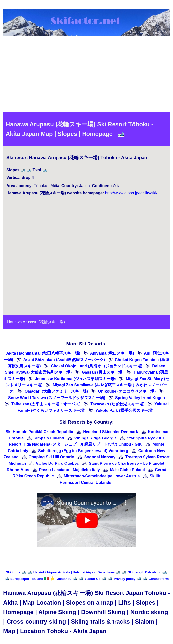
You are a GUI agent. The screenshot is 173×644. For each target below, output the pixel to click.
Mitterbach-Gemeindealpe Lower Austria (102, 476)
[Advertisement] (86, 75)
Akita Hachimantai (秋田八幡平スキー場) (43, 353)
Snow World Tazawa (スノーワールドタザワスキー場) (57, 398)
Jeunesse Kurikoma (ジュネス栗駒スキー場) (75, 379)
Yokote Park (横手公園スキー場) (124, 410)
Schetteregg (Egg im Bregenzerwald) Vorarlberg (83, 451)
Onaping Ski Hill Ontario (51, 457)
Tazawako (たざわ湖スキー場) (117, 404)
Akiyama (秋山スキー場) (112, 353)
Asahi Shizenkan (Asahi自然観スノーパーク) (64, 360)
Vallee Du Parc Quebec (57, 463)
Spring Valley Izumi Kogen (140, 398)
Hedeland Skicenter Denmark (110, 432)
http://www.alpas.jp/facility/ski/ (131, 193)
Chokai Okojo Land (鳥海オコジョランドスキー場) (97, 366)
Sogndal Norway (100, 457)
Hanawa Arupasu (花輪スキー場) (36, 322)
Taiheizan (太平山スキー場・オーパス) (46, 404)
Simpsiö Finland (49, 438)
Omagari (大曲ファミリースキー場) (56, 391)
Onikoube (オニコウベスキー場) (127, 391)
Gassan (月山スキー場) (103, 372)
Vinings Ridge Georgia (96, 438)
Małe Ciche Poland (127, 470)
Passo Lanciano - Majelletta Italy (70, 470)
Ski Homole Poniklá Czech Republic (39, 432)
